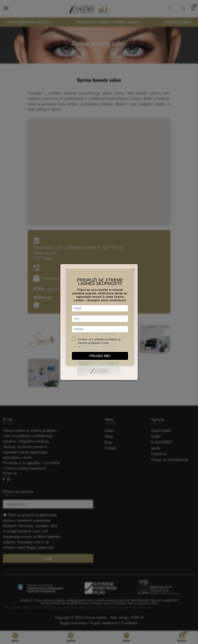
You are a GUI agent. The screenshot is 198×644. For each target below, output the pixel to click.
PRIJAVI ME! (100, 356)
